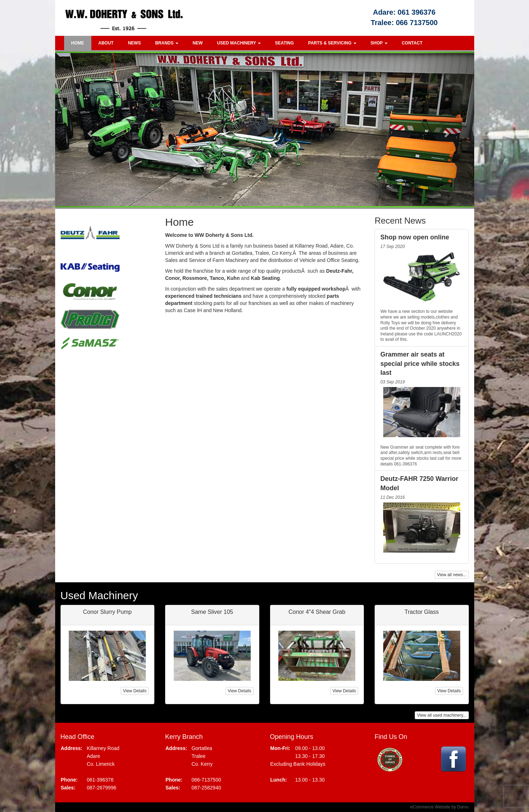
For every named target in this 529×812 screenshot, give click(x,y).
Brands (167, 43)
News (134, 43)
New (198, 43)
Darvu (463, 807)
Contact (412, 43)
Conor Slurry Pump (107, 612)
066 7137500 (417, 23)
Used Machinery (239, 43)
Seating (284, 43)
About (106, 43)
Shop (379, 43)
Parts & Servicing (332, 43)
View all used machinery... (442, 715)
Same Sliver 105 (212, 612)
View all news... (452, 575)
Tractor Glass (422, 612)
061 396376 (417, 12)
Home (78, 43)
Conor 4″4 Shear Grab (317, 612)
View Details (135, 691)
